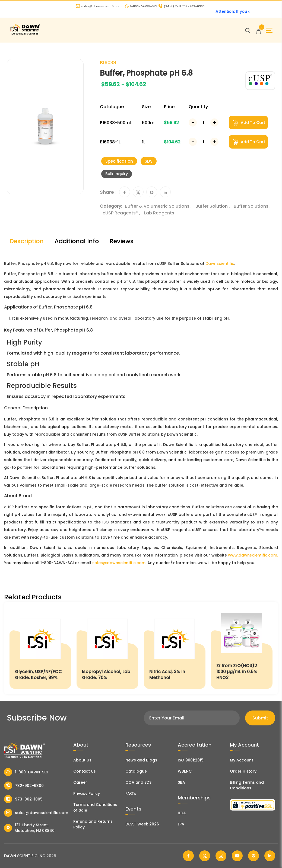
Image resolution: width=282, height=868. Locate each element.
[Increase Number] (214, 123)
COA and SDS (138, 782)
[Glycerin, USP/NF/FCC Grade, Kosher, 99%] (40, 648)
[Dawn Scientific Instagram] (221, 856)
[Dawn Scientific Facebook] (188, 856)
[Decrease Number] (193, 123)
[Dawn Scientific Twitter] (205, 856)
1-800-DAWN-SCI (141, 6)
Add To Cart (249, 123)
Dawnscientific (220, 263)
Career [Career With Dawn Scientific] (80, 782)
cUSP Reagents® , (122, 213)
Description (27, 241)
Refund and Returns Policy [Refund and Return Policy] (93, 824)
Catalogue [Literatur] (136, 771)
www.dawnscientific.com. (253, 555)
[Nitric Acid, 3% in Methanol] (175, 648)
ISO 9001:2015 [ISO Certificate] (191, 760)
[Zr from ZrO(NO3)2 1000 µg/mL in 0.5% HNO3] (242, 648)
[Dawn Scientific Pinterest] (254, 856)
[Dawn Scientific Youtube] (237, 856)
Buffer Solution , (213, 206)
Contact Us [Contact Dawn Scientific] (85, 771)
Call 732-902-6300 (182, 6)
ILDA (182, 813)
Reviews (122, 241)
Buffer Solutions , (252, 206)
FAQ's (131, 793)
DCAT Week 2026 (142, 824)
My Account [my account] (242, 760)
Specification (119, 161)
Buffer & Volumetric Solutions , (159, 206)
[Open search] (248, 30)
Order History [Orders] (243, 771)
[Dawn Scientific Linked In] (270, 856)
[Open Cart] (259, 30)
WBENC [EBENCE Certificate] (185, 771)
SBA (181, 782)
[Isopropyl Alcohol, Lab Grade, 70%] (107, 648)
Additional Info (77, 241)
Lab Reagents (159, 213)
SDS (149, 161)
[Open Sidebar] (269, 30)
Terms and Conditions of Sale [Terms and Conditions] (95, 807)
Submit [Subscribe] (260, 718)
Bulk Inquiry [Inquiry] (117, 174)
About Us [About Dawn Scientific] (82, 760)
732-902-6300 (24, 786)
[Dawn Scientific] (25, 34)
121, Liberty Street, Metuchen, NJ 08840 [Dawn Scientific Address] (29, 828)
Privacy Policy (87, 793)
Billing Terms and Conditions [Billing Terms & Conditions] (247, 785)
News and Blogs (141, 760)
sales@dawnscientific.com (100, 6)
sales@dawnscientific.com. (119, 563)
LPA (181, 824)
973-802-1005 (23, 799)
